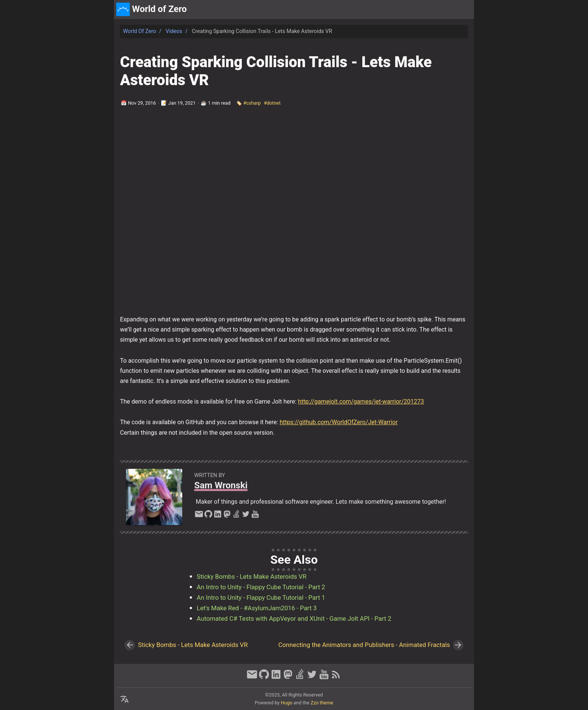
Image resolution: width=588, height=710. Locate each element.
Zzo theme (322, 703)
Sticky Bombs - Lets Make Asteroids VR (252, 576)
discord (461, 9)
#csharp (252, 103)
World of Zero (139, 31)
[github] (208, 516)
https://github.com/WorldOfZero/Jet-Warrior (339, 422)
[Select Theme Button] (417, 9)
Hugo (287, 703)
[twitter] (246, 516)
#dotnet (272, 103)
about (437, 9)
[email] (199, 516)
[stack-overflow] (236, 516)
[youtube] (255, 516)
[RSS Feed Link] (336, 678)
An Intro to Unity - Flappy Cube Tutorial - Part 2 (261, 587)
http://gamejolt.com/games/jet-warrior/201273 (361, 402)
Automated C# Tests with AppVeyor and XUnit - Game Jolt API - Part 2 (294, 618)
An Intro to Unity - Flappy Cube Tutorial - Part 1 (261, 597)
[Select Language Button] (124, 699)
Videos (174, 31)
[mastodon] (227, 516)
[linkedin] (218, 516)
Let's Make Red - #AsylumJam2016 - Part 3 (257, 608)
